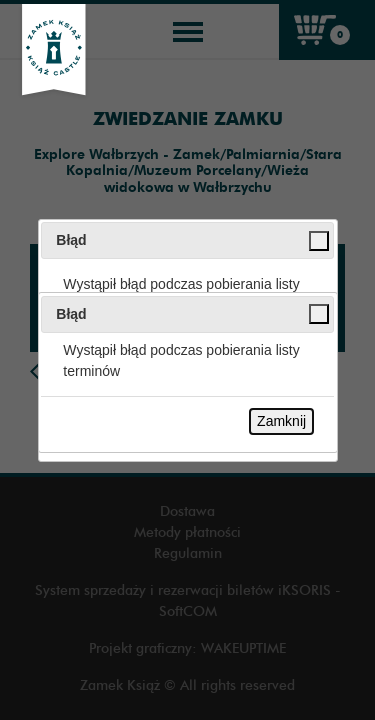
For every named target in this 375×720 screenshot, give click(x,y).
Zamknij (281, 421)
